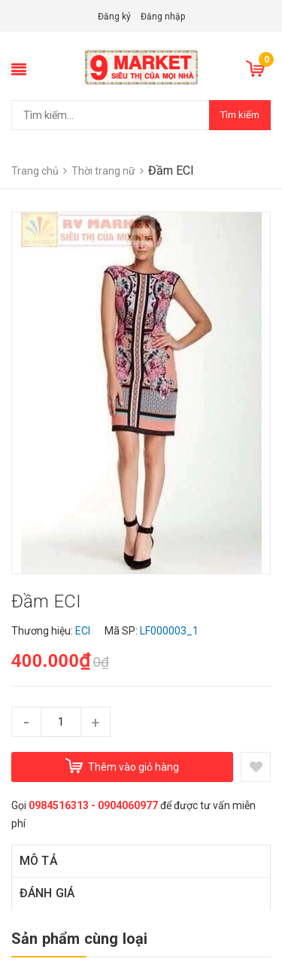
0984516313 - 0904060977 (93, 805)
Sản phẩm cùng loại (80, 939)
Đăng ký (114, 17)
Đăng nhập (163, 17)
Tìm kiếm (240, 115)
